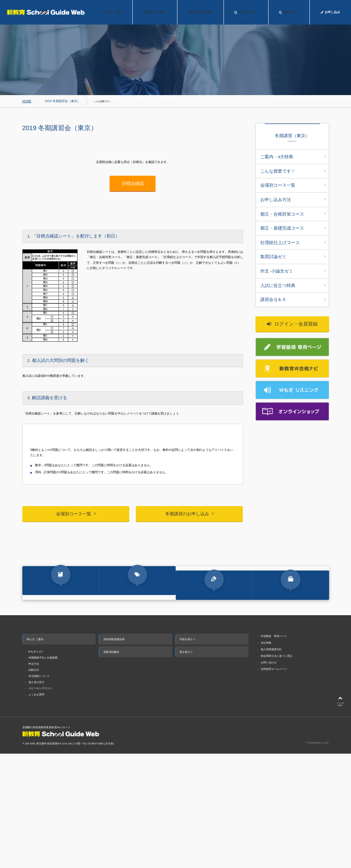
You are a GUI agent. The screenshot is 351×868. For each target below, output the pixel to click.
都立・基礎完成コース (293, 216)
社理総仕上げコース (293, 227)
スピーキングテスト (40, 804)
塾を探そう (186, 767)
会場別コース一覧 (293, 180)
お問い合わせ (269, 778)
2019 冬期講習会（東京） (55, 101)
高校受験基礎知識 (114, 755)
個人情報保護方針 (271, 765)
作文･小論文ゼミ (293, 252)
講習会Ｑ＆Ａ (293, 276)
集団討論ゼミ (293, 239)
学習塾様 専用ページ (274, 752)
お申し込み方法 (293, 191)
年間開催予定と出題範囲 (43, 773)
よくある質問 (36, 811)
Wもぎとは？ (36, 767)
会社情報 (266, 758)
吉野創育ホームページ (274, 785)
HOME (26, 101)
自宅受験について (39, 792)
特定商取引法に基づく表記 (277, 771)
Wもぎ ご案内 (35, 755)
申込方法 (34, 779)
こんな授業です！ (293, 167)
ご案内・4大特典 (293, 156)
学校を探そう (188, 755)
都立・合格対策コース (293, 203)
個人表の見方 (36, 798)
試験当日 (34, 786)
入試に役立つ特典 (293, 263)
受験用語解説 (111, 767)
